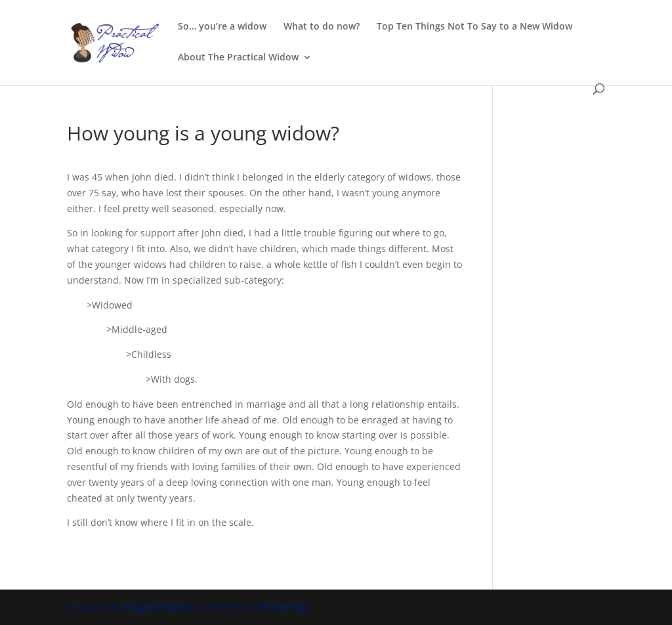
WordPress (284, 607)
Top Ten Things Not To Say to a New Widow (474, 27)
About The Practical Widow (238, 58)
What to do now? (322, 27)
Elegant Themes (160, 607)
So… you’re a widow (222, 27)
